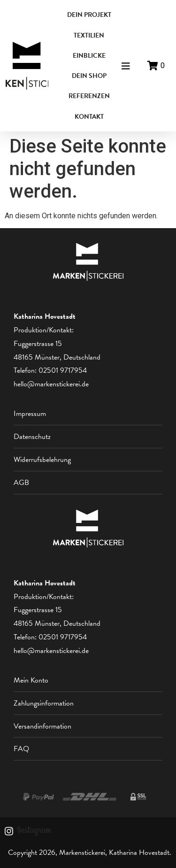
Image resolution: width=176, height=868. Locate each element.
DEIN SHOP (89, 76)
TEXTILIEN (89, 35)
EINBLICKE (89, 56)
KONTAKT (89, 117)
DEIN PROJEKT (89, 15)
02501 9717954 (63, 370)
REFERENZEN (89, 96)
